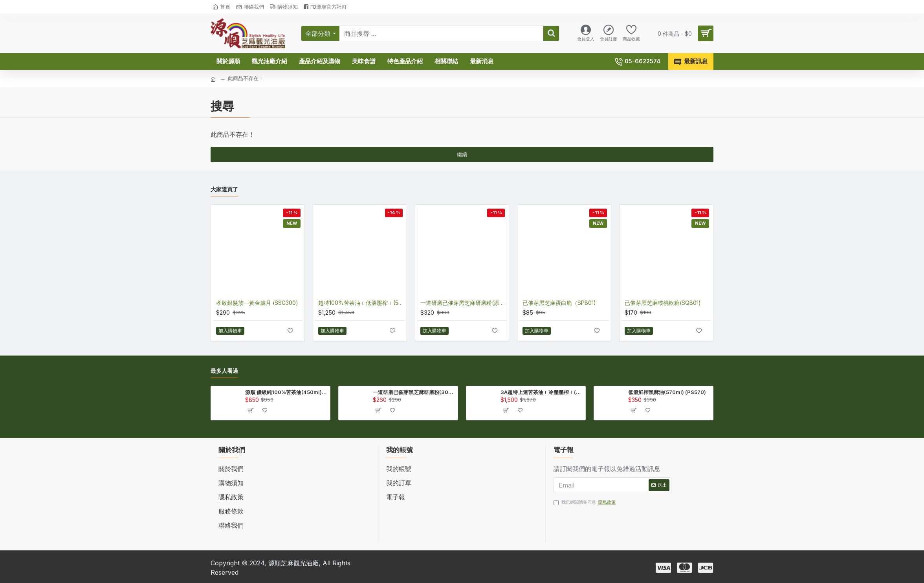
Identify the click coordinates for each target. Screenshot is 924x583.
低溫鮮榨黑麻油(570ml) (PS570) (667, 392)
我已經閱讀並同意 (585, 502)
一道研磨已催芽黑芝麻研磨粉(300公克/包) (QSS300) (414, 392)
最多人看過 (224, 371)
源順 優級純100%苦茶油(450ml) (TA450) (286, 392)
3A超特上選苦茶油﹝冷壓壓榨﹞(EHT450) (542, 392)
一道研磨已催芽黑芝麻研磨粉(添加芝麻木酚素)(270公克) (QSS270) (464, 303)
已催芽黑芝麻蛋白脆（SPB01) (559, 303)
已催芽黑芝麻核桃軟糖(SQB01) (663, 303)
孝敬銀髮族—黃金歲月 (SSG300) (257, 303)
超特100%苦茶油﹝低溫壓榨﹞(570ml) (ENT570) (361, 303)
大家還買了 (224, 189)
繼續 (462, 154)
